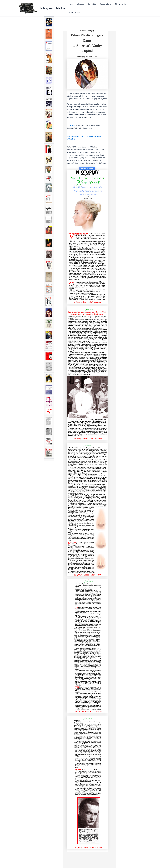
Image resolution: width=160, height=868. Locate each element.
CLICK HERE (71, 125)
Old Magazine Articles (52, 8)
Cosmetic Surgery (87, 30)
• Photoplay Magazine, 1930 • (87, 56)
